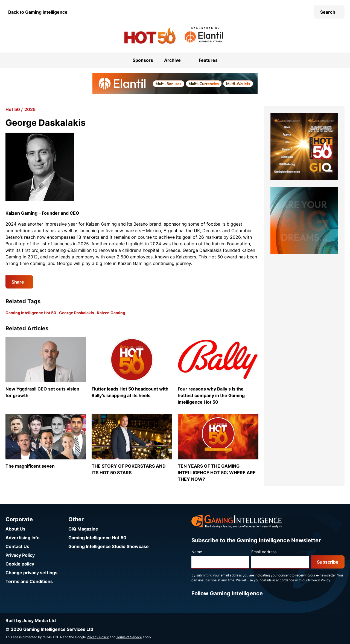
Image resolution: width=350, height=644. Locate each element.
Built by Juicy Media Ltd (31, 620)
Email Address (264, 552)
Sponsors (143, 60)
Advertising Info (23, 538)
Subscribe (328, 562)
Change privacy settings (31, 573)
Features (208, 60)
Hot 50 (13, 109)
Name (197, 552)
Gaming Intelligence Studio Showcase (109, 546)
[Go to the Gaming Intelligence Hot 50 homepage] (150, 36)
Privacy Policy (20, 555)
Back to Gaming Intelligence (38, 12)
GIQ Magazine (83, 529)
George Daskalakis (77, 313)
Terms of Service (129, 637)
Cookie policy (20, 564)
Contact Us (17, 546)
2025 (30, 109)
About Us (15, 529)
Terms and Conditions (29, 581)
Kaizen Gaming (111, 313)
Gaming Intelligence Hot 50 (31, 313)
